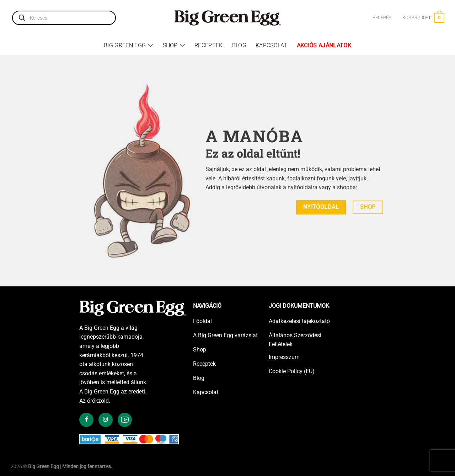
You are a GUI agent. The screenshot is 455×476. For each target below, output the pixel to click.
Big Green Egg (129, 46)
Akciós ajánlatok (324, 45)
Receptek (209, 45)
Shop (174, 46)
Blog (239, 45)
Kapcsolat (272, 45)
